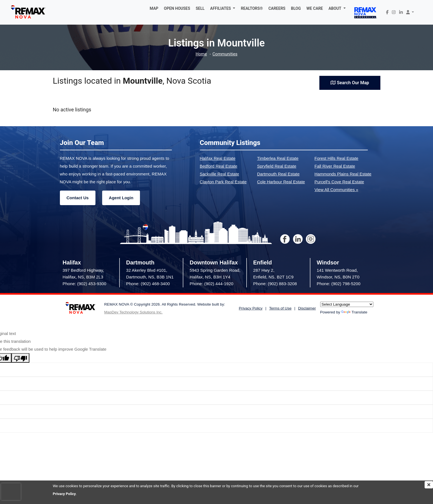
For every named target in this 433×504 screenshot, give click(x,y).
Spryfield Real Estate (277, 166)
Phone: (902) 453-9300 (85, 284)
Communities (225, 54)
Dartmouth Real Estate (278, 174)
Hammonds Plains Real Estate (343, 174)
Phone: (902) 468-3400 (148, 284)
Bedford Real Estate (219, 166)
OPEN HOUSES (177, 8)
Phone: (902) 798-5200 (339, 284)
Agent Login (121, 198)
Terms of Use (280, 308)
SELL (200, 8)
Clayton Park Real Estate (223, 182)
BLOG (296, 8)
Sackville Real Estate (220, 174)
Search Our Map (350, 83)
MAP (154, 8)
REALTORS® (252, 8)
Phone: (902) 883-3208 (275, 284)
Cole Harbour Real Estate (281, 182)
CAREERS (277, 8)
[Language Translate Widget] (347, 304)
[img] (429, 485)
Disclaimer (307, 308)
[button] (223, 8)
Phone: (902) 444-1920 (212, 284)
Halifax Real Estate (218, 158)
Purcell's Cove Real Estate (339, 182)
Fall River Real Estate (335, 166)
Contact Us (78, 198)
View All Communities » (336, 190)
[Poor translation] (20, 358)
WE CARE (315, 8)
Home (201, 54)
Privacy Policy (64, 494)
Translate (354, 312)
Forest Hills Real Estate (337, 158)
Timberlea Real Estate (278, 158)
